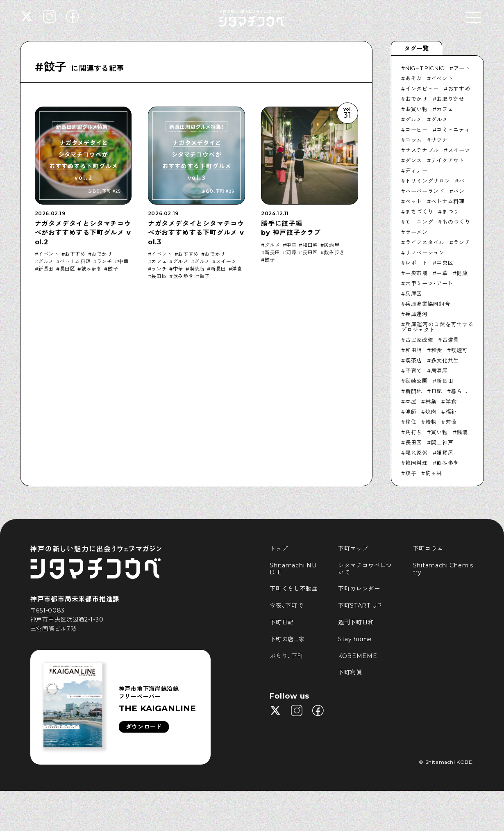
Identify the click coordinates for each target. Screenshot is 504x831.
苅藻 (291, 253)
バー (464, 181)
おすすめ (75, 254)
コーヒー (417, 130)
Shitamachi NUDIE (293, 569)
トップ (279, 549)
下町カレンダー (359, 589)
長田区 (68, 269)
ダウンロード (144, 727)
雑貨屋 (445, 453)
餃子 (113, 269)
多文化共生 (445, 360)
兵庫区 (414, 294)
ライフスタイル (425, 242)
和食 (437, 350)
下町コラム (428, 549)
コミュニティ (453, 130)
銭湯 (462, 432)
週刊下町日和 (356, 622)
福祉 (451, 412)
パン (459, 191)
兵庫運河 (417, 314)
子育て (414, 371)
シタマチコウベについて (365, 569)
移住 (411, 422)
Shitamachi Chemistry (443, 569)
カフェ (159, 262)
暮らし (460, 391)
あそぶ (414, 78)
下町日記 (282, 622)
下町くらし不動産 (294, 589)
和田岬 (310, 245)
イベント (48, 254)
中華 (123, 262)
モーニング (419, 222)
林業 (431, 401)
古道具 (451, 340)
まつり (451, 212)
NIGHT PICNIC (425, 68)
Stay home (355, 639)
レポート (417, 263)
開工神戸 (442, 442)
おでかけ (102, 254)
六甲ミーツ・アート (429, 283)
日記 (437, 391)
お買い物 (417, 109)
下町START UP (360, 606)
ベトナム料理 (75, 262)
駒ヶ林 (434, 473)
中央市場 (417, 273)
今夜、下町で (286, 606)
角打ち (414, 432)
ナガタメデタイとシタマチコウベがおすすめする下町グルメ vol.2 (83, 233)
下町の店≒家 (287, 639)
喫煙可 (460, 350)
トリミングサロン (428, 181)
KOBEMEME (358, 656)
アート (462, 68)
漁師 (411, 412)
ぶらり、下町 (286, 656)
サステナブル (422, 150)
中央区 (445, 263)
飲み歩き (91, 269)
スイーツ (226, 262)
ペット (414, 201)
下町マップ (353, 549)
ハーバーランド (425, 191)
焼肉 (431, 412)
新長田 (46, 269)
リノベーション (425, 253)
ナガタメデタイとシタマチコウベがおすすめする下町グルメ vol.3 (196, 233)
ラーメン (417, 232)
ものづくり (456, 222)
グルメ (46, 262)
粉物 (431, 422)
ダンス (414, 160)
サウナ (439, 140)
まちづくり (419, 212)
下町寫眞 (350, 672)
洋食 (237, 269)
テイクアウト (448, 160)
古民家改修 (419, 340)
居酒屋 (331, 245)
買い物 (439, 432)
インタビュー (422, 89)
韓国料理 (417, 463)
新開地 (414, 391)
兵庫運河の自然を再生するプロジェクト (437, 327)
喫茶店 (197, 269)
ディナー (417, 171)
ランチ (104, 262)
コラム (414, 140)
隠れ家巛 (417, 453)
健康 (462, 273)
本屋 (411, 401)
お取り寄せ (450, 99)
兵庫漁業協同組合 (428, 304)
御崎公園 (417, 381)
